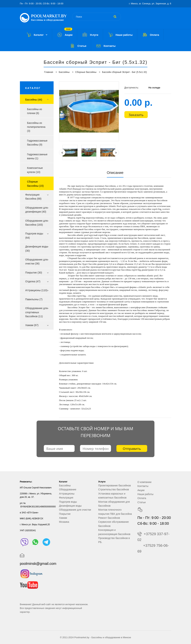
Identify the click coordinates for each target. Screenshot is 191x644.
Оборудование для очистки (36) (36, 262)
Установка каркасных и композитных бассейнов (112, 496)
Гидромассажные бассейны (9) (37, 143)
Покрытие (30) (34, 273)
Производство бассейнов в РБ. (114, 540)
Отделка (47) (33, 281)
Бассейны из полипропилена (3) (36, 127)
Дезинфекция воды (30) (37, 249)
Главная (49, 72)
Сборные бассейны (86, 72)
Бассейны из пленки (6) (35, 111)
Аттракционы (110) (36, 290)
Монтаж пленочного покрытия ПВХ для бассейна (115, 512)
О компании (144, 482)
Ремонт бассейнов (109, 518)
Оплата (142, 498)
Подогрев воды (68, 502)
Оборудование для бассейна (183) (36, 223)
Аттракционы (67, 494)
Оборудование (68, 489)
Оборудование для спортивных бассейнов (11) (36, 312)
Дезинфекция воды (70, 506)
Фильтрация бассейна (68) (33, 197)
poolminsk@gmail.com (38, 564)
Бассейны (64, 72)
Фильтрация (66, 498)
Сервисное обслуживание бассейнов (114, 524)
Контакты (143, 486)
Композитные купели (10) (35, 170)
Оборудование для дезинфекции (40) (36, 210)
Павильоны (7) (34, 299)
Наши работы (145, 494)
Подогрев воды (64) (34, 236)
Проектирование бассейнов (115, 485)
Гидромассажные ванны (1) (37, 156)
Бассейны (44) (34, 100)
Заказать (136, 115)
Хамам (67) (32, 325)
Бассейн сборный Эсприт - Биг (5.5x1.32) (124, 72)
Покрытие (65, 514)
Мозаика (64, 522)
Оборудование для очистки (75, 510)
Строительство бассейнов (114, 489)
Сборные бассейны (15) (35, 184)
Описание (115, 173)
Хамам (63, 518)
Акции (141, 490)
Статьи (141, 502)
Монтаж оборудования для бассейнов (114, 504)
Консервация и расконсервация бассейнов (114, 532)
